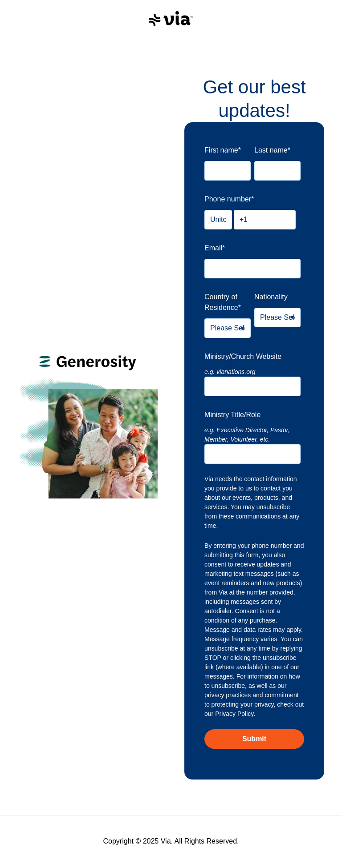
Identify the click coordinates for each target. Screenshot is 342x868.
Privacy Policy (234, 714)
